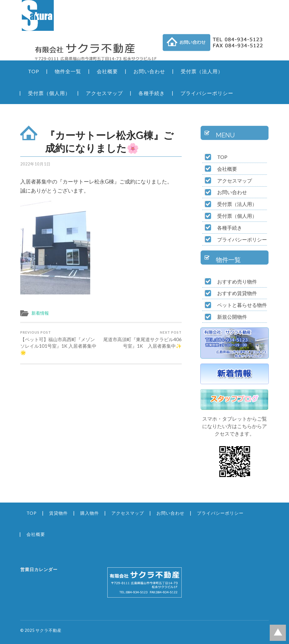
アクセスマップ (104, 93)
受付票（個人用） (49, 93)
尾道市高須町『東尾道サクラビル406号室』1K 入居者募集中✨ (142, 339)
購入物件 (90, 513)
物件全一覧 (68, 71)
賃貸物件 (58, 513)
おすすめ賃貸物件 (237, 293)
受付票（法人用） (202, 71)
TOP (34, 71)
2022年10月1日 (35, 164)
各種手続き (152, 93)
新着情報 (40, 313)
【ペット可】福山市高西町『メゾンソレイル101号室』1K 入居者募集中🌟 (60, 343)
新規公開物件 (232, 317)
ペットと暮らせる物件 (242, 305)
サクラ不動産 (49, 630)
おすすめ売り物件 (237, 281)
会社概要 (107, 71)
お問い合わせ (149, 71)
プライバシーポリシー (207, 93)
